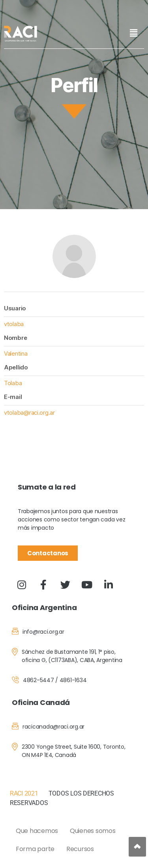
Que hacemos (37, 831)
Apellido (16, 367)
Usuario (15, 308)
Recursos (80, 849)
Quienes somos (93, 831)
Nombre (15, 338)
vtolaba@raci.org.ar (29, 413)
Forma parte (35, 849)
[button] (133, 33)
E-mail (13, 397)
